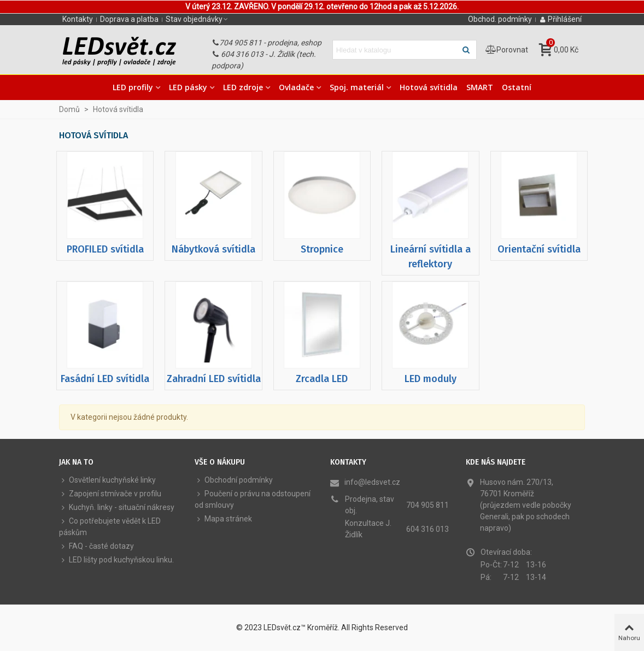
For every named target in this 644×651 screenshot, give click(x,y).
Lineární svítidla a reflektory (431, 257)
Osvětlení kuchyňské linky (107, 480)
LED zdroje (243, 87)
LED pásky (188, 87)
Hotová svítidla (429, 87)
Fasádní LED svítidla (105, 379)
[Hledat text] (396, 50)
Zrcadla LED (322, 379)
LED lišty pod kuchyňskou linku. (116, 560)
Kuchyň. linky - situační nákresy (117, 508)
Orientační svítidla (539, 249)
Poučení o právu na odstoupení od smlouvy (253, 499)
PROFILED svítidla (105, 249)
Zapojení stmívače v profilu (110, 494)
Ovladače (296, 87)
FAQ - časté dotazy (96, 546)
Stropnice (322, 249)
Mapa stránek (223, 519)
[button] (197, 19)
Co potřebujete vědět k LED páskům (110, 526)
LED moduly (431, 379)
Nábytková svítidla (213, 249)
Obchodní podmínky (234, 480)
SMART (480, 87)
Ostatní (517, 87)
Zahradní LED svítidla (214, 379)
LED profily (133, 87)
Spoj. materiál (357, 87)
